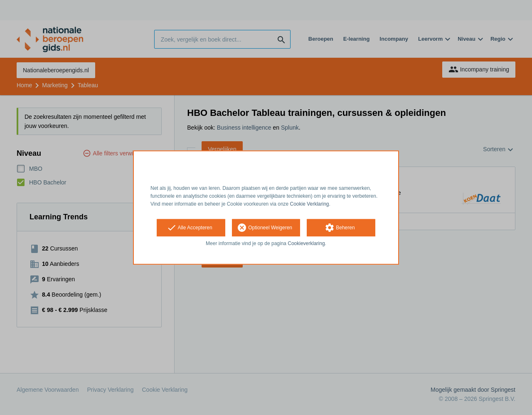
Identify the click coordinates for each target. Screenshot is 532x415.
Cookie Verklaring (310, 204)
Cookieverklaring (306, 244)
